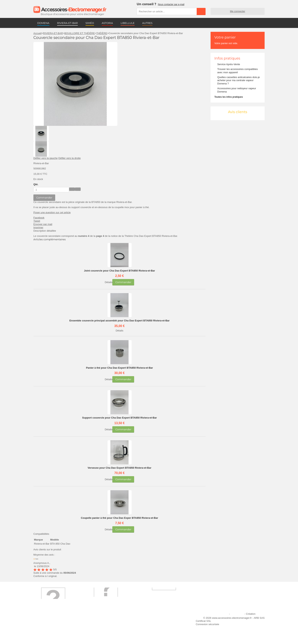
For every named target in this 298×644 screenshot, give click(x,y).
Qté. (36, 184)
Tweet (37, 221)
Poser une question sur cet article (52, 212)
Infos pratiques (227, 58)
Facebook (39, 218)
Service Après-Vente (229, 64)
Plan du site (237, 614)
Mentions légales (219, 614)
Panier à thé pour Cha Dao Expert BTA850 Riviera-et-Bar (120, 368)
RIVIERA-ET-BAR (67, 23)
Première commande (47, 624)
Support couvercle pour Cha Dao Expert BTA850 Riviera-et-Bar (120, 418)
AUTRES (147, 23)
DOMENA (43, 23)
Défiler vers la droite (69, 158)
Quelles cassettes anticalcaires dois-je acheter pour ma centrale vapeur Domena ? (239, 80)
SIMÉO (90, 23)
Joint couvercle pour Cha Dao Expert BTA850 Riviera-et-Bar (119, 271)
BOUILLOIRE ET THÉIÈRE (80, 33)
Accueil (37, 33)
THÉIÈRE (102, 33)
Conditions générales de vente (106, 629)
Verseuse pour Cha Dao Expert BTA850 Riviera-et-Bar (119, 468)
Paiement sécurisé (100, 624)
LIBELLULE (128, 23)
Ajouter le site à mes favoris (158, 619)
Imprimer (38, 227)
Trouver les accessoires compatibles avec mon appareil (238, 71)
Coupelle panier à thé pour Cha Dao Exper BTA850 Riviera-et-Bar (119, 518)
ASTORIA (107, 23)
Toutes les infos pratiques (229, 97)
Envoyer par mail (43, 224)
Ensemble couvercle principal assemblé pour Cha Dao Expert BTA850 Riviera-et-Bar (119, 321)
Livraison (94, 619)
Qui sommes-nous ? (47, 619)
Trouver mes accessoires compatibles (110, 634)
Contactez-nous (44, 634)
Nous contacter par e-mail (171, 4)
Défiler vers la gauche (46, 158)
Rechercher (201, 11)
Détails (109, 282)
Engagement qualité (47, 629)
